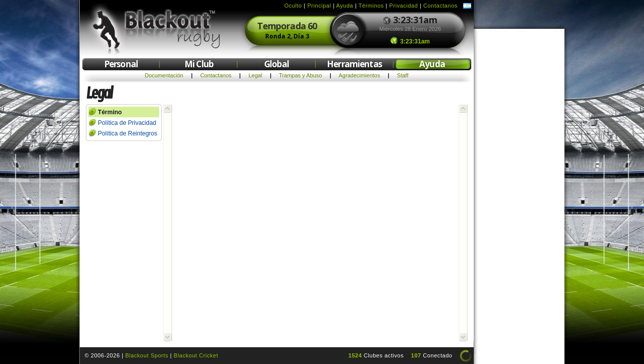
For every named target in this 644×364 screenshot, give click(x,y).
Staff (403, 75)
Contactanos (440, 6)
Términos (371, 6)
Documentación (164, 75)
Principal (319, 6)
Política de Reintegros (128, 133)
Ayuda (345, 6)
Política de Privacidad (127, 123)
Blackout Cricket (196, 355)
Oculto (293, 6)
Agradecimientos (360, 75)
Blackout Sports (147, 355)
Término (110, 112)
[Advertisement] (519, 186)
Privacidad (404, 6)
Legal (255, 75)
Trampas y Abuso (300, 75)
